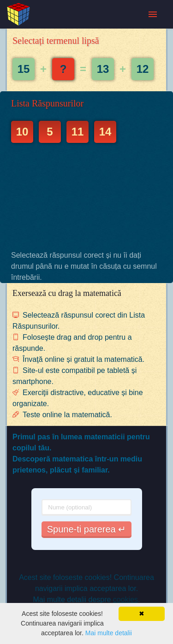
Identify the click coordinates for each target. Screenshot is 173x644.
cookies (125, 600)
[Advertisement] (86, 196)
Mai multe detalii (109, 633)
